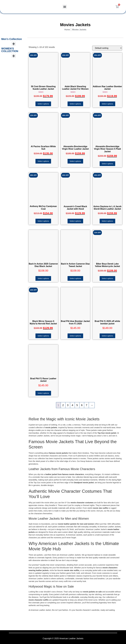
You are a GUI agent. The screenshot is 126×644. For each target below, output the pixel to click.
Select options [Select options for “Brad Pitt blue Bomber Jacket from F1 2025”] (75, 336)
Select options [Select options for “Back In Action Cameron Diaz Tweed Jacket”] (75, 278)
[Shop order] (107, 48)
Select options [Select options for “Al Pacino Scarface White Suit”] (43, 161)
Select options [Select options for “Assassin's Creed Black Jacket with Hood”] (75, 221)
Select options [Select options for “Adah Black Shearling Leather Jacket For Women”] (75, 104)
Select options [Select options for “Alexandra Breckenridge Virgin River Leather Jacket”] (75, 161)
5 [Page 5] (77, 405)
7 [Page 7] (86, 405)
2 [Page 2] (63, 405)
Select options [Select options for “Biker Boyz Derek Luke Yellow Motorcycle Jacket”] (107, 278)
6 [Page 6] (82, 405)
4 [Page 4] (72, 405)
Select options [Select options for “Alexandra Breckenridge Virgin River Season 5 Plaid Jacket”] (107, 164)
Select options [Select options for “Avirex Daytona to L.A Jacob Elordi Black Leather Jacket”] (107, 221)
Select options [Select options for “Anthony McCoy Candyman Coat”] (43, 221)
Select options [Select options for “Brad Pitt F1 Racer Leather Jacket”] (43, 393)
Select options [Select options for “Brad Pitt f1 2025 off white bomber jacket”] (107, 336)
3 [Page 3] (68, 405)
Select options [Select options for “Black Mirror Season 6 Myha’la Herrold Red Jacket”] (43, 336)
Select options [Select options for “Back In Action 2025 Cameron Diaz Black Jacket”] (43, 278)
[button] (65, 7)
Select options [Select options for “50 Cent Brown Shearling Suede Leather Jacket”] (43, 104)
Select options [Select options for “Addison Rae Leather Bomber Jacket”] (107, 104)
